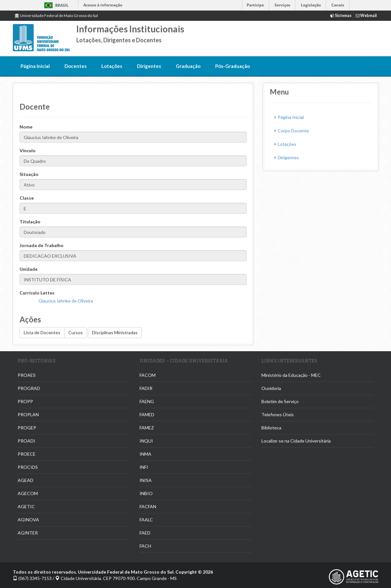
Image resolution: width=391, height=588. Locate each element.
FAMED (147, 414)
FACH (145, 546)
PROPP (25, 401)
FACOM (148, 375)
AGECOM (28, 493)
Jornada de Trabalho (42, 245)
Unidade (29, 269)
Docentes (76, 66)
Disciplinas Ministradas (115, 332)
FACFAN (148, 506)
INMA (145, 454)
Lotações (112, 66)
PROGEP (27, 428)
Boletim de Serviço (280, 401)
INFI (144, 467)
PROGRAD (29, 388)
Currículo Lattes (37, 293)
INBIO (146, 493)
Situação (29, 174)
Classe (27, 198)
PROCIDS (28, 467)
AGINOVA (28, 520)
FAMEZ (147, 428)
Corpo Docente (293, 131)
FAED (145, 533)
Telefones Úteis (278, 414)
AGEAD (25, 480)
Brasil (55, 5)
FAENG (147, 401)
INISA (146, 480)
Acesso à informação (103, 5)
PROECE (27, 454)
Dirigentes (149, 66)
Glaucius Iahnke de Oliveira (66, 301)
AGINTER (28, 533)
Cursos (76, 332)
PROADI (26, 441)
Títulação (30, 222)
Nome (26, 127)
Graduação (188, 66)
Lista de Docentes (42, 332)
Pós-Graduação (233, 66)
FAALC (146, 520)
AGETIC (26, 506)
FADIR (146, 388)
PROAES (27, 375)
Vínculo (28, 150)
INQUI (146, 441)
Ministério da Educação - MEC (291, 375)
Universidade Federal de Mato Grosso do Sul (56, 16)
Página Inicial (35, 66)
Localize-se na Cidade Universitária (296, 441)
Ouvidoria (271, 388)
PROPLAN (28, 414)
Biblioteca (271, 428)
